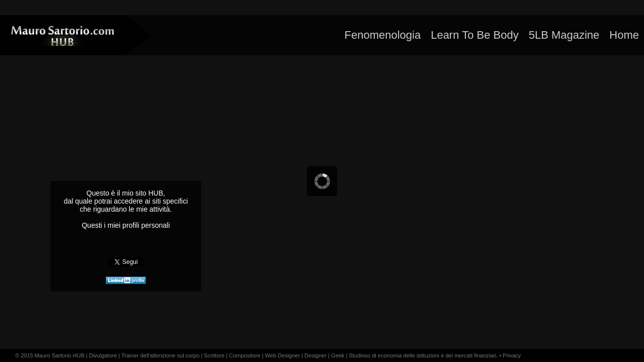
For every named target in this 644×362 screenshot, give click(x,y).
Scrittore (214, 355)
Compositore (245, 355)
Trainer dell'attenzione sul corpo (160, 355)
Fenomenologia (382, 35)
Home (624, 35)
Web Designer (283, 355)
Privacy (512, 355)
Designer (315, 355)
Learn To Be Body (475, 35)
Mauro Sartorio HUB (60, 355)
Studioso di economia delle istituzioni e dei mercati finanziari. (423, 355)
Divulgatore (103, 355)
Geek (338, 355)
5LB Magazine (564, 35)
